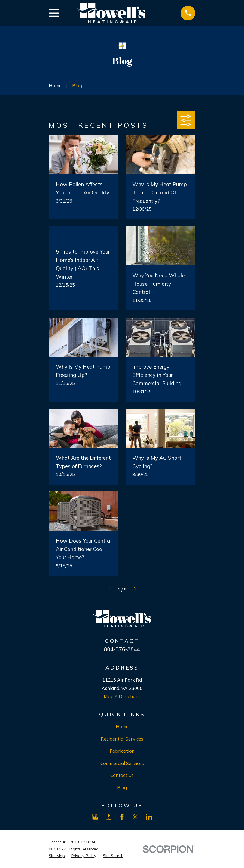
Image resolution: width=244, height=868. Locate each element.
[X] (135, 817)
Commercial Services (122, 763)
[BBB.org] (109, 817)
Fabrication (122, 751)
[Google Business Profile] (95, 817)
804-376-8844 (122, 649)
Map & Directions (122, 696)
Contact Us (122, 775)
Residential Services (122, 739)
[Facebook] (122, 817)
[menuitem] (57, 856)
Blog (122, 787)
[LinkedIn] (149, 817)
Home (122, 727)
